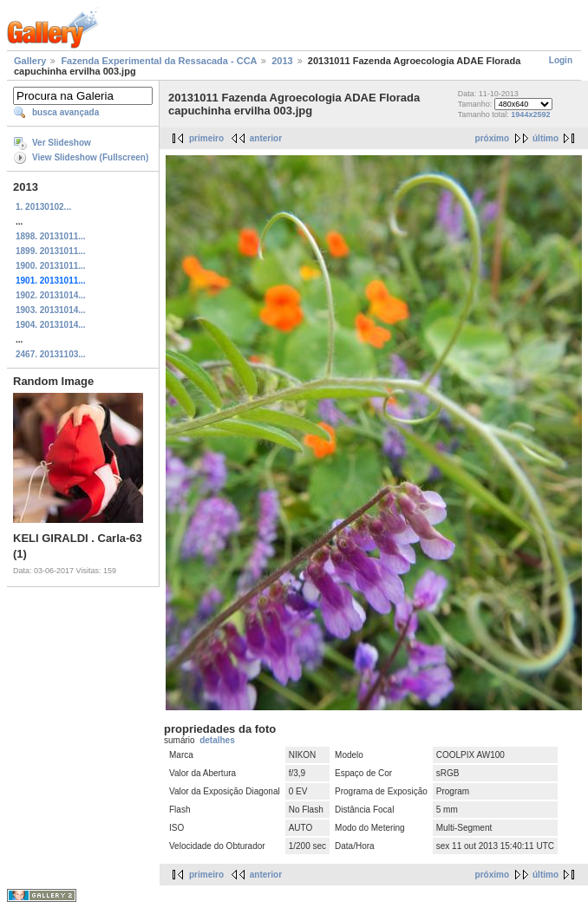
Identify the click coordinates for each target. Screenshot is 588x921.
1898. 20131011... (51, 236)
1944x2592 (530, 114)
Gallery (30, 61)
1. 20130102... (43, 207)
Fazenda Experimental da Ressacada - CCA (159, 61)
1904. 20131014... (51, 325)
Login (561, 60)
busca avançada (65, 112)
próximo (492, 138)
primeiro (206, 138)
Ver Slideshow (62, 143)
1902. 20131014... (51, 295)
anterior (266, 138)
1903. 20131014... (51, 310)
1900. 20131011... (51, 266)
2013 (282, 61)
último (546, 138)
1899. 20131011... (51, 251)
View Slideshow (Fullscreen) (90, 157)
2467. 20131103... (51, 354)
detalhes (217, 740)
